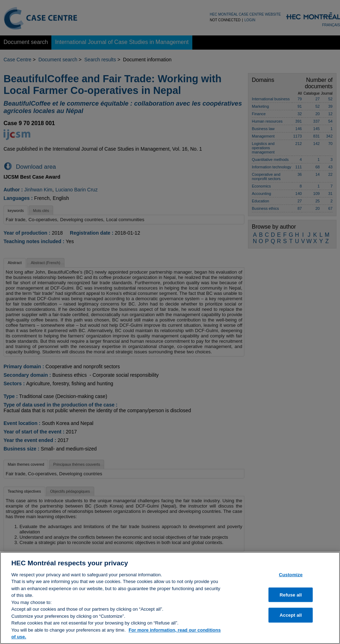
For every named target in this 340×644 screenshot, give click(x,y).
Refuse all (291, 597)
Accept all (291, 618)
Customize (291, 578)
